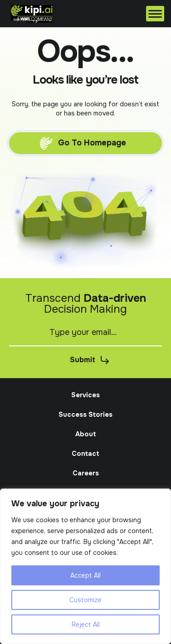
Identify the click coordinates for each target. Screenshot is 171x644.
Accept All (85, 575)
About (86, 434)
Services (85, 395)
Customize (85, 600)
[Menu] (155, 14)
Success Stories (85, 414)
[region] (85, 566)
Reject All (86, 624)
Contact (85, 454)
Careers (86, 473)
